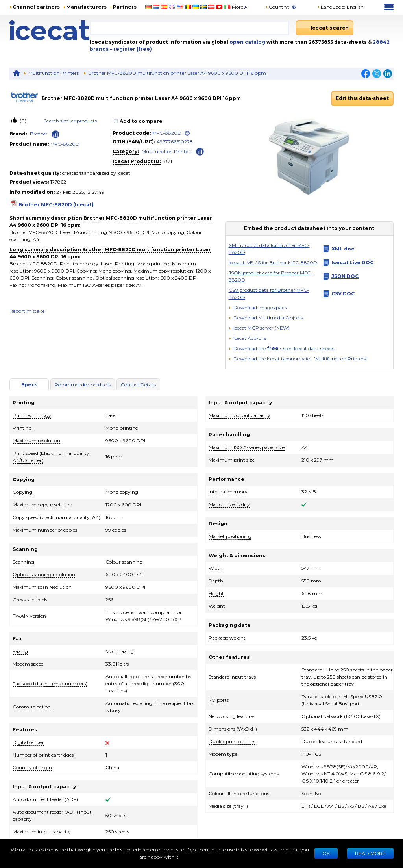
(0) (22, 121)
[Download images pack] (258, 308)
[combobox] (189, 28)
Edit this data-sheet (362, 98)
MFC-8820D (65, 144)
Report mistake (27, 311)
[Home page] (50, 30)
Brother (39, 134)
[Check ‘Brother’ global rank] (55, 134)
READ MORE (370, 853)
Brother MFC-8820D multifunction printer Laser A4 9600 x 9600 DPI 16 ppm (177, 73)
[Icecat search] (324, 28)
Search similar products (70, 121)
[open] (187, 133)
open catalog (247, 42)
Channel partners (36, 7)
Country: (277, 7)
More (240, 7)
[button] (266, 318)
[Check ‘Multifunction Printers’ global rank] (200, 151)
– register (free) (131, 49)
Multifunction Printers (54, 73)
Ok (326, 853)
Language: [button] (331, 7)
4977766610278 (175, 142)
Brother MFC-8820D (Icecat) (56, 205)
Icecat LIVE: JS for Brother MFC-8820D (273, 262)
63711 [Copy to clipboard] (168, 161)
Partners (125, 7)
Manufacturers (86, 7)
